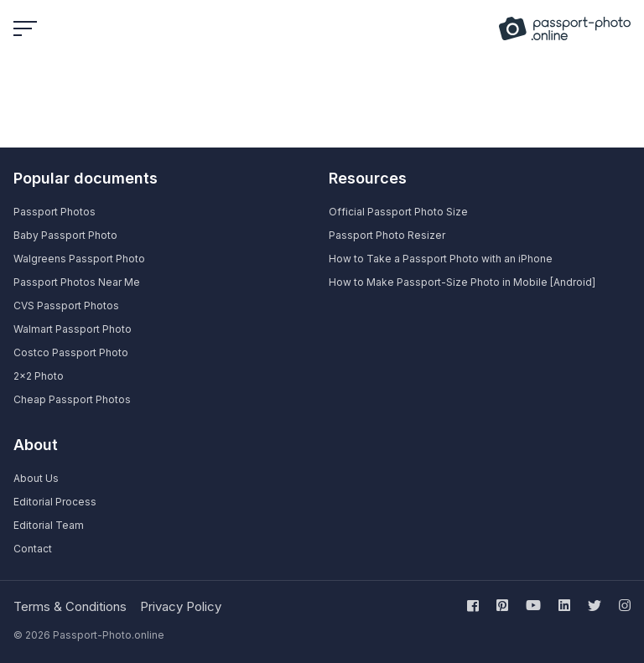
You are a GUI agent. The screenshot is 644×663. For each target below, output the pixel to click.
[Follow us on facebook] (476, 605)
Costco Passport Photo (71, 352)
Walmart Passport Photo (73, 329)
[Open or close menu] (27, 28)
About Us (36, 478)
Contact (33, 549)
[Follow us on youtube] (533, 605)
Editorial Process (55, 502)
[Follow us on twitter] (595, 605)
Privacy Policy (181, 606)
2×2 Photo (39, 376)
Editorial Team (49, 525)
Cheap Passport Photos (72, 399)
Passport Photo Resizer (387, 235)
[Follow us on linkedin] (564, 605)
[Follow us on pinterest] (502, 605)
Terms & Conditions (70, 606)
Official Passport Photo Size (398, 212)
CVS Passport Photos (66, 306)
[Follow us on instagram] (621, 605)
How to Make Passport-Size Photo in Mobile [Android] (462, 282)
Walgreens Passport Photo (79, 259)
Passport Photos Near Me (77, 282)
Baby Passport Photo (65, 235)
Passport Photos (55, 212)
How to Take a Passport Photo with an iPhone (441, 259)
